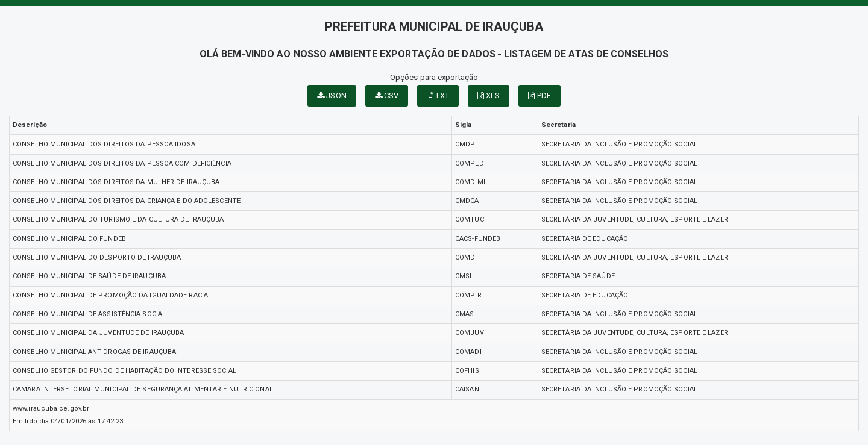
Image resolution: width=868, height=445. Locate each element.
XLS (489, 95)
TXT (438, 95)
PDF (539, 95)
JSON (332, 95)
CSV (387, 95)
